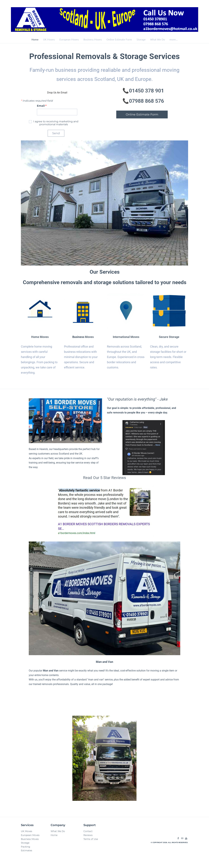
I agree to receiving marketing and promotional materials (56, 123)
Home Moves (40, 337)
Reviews (88, 837)
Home (35, 39)
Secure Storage (169, 337)
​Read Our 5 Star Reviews (104, 479)
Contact (88, 833)
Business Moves (93, 39)
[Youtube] (186, 840)
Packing (25, 848)
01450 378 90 (145, 91)
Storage (141, 39)
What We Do (158, 39)
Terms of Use (91, 840)
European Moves (69, 39)
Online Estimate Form (119, 39)
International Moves (126, 337)
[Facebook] (178, 840)
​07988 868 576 (146, 101)
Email (42, 106)
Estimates (27, 852)
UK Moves (49, 39)
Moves (89, 337)
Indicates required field (37, 101)
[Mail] (182, 840)
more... (174, 39)
